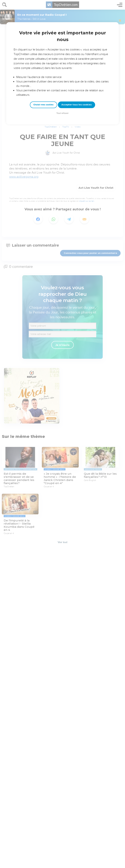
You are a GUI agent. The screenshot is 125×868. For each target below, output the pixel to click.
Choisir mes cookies (43, 105)
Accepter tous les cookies (77, 105)
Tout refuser (62, 113)
